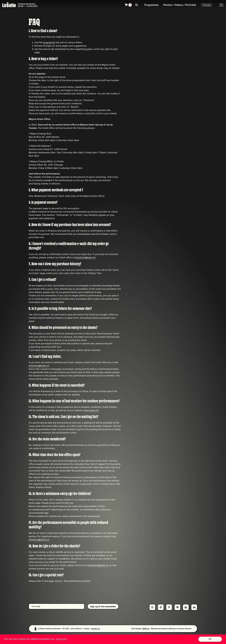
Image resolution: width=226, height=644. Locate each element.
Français (207, 5)
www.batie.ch (91, 410)
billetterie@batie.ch (85, 258)
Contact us (96, 629)
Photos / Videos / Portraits (180, 5)
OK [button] (210, 639)
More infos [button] (62, 639)
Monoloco (173, 629)
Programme (151, 5)
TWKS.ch (146, 629)
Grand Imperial (185, 629)
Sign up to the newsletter (103, 606)
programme (49, 42)
